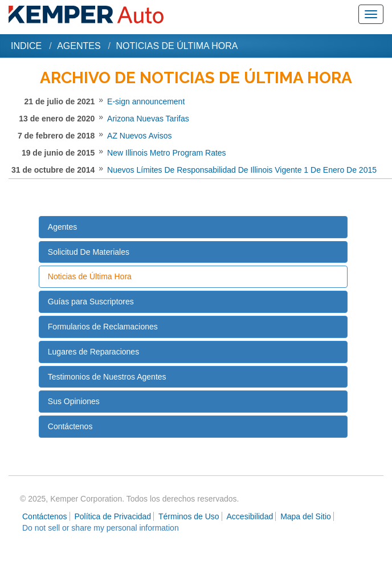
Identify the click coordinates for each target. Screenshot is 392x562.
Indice (26, 46)
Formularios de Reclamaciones (103, 327)
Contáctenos (70, 426)
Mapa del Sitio (306, 516)
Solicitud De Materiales (89, 252)
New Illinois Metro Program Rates (167, 153)
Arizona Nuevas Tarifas (148, 119)
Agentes (79, 46)
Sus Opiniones (74, 401)
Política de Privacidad (113, 516)
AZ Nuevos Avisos (139, 136)
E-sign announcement (146, 101)
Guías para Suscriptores (91, 302)
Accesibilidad (250, 516)
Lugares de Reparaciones (93, 352)
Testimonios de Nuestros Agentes (107, 377)
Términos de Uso (189, 516)
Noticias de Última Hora (90, 276)
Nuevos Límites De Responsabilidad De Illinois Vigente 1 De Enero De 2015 (242, 170)
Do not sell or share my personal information (101, 528)
